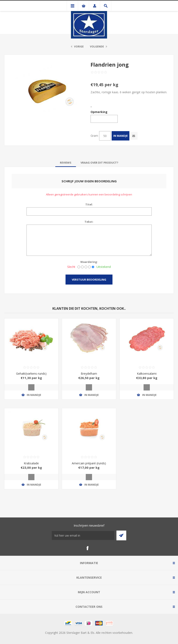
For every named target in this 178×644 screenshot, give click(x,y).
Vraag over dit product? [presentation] (99, 163)
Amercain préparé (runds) (89, 463)
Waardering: (89, 262)
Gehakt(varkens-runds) (31, 374)
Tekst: (89, 222)
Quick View (31, 387)
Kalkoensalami (147, 374)
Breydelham (89, 374)
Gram (94, 136)
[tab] (66, 163)
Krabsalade (31, 463)
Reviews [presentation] (66, 163)
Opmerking (99, 112)
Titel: (89, 204)
